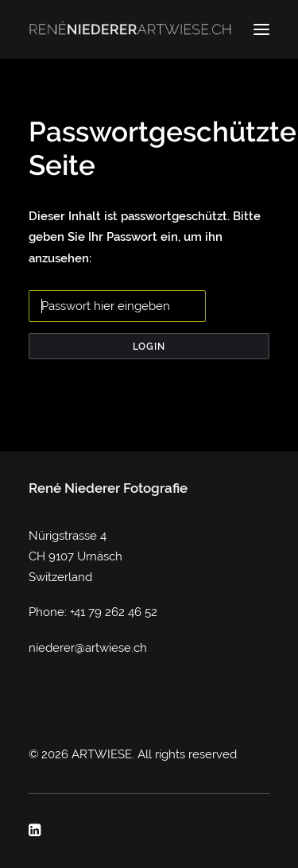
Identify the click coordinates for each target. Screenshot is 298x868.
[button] (261, 29)
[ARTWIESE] (130, 29)
